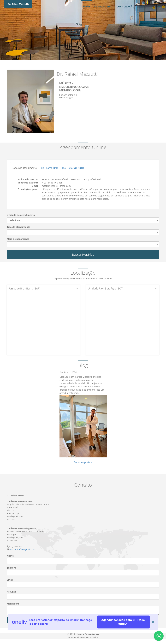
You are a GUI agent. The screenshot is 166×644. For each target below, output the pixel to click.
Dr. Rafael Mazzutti (18, 4)
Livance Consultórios (87, 634)
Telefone (12, 568)
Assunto (11, 592)
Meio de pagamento (18, 239)
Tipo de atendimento (19, 227)
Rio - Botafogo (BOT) (73, 168)
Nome (10, 556)
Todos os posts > (83, 462)
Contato (154, 7)
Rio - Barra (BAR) (49, 168)
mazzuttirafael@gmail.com (22, 549)
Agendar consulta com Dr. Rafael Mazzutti (123, 622)
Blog (141, 7)
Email (10, 580)
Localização (126, 7)
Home (87, 7)
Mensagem (13, 604)
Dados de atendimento (24, 168)
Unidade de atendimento (21, 215)
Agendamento (104, 7)
